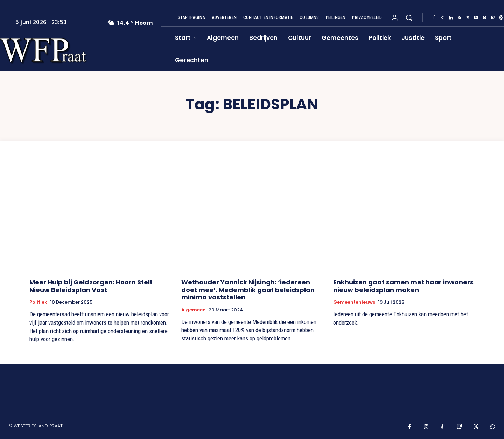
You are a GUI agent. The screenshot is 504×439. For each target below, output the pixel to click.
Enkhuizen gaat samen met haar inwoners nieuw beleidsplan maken (403, 286)
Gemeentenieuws (354, 302)
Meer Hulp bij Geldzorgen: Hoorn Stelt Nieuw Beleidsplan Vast (91, 286)
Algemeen (194, 310)
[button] (409, 17)
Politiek (38, 302)
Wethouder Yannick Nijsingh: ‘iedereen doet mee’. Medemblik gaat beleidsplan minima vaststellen (248, 290)
